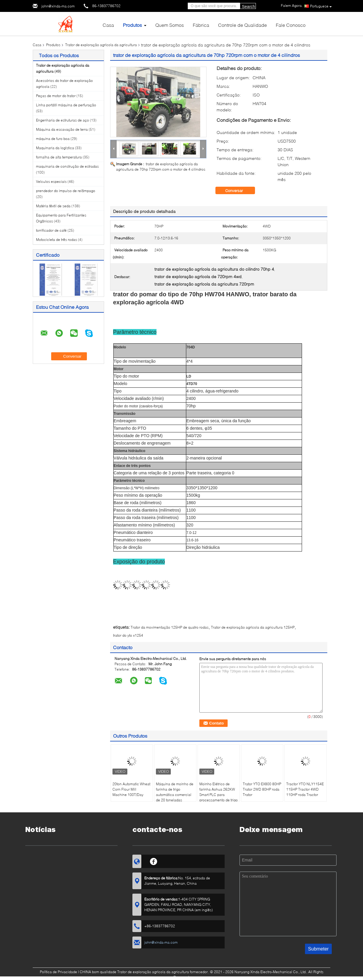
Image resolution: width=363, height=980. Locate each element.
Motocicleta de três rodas (57, 240)
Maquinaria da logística (55, 148)
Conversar (238, 191)
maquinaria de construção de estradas (67, 166)
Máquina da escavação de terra (62, 129)
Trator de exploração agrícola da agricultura (101, 45)
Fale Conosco (291, 25)
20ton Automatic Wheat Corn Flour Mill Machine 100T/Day (131, 789)
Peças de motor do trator (56, 96)
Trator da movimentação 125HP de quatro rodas (170, 627)
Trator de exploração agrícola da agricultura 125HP (253, 627)
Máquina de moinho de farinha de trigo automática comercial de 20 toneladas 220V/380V (175, 795)
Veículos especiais (51, 181)
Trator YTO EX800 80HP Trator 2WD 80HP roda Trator (262, 789)
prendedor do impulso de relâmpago (66, 191)
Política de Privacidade (58, 972)
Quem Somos (170, 25)
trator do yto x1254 (128, 635)
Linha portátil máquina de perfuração (66, 105)
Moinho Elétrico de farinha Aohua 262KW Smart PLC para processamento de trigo (219, 792)
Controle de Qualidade (242, 25)
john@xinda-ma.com (58, 6)
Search (248, 7)
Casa (108, 25)
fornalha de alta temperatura (59, 157)
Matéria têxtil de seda (53, 206)
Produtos (132, 25)
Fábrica (201, 25)
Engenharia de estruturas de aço (62, 120)
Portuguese (321, 6)
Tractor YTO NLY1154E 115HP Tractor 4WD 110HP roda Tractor (305, 789)
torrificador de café (51, 230)
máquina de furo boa (53, 139)
